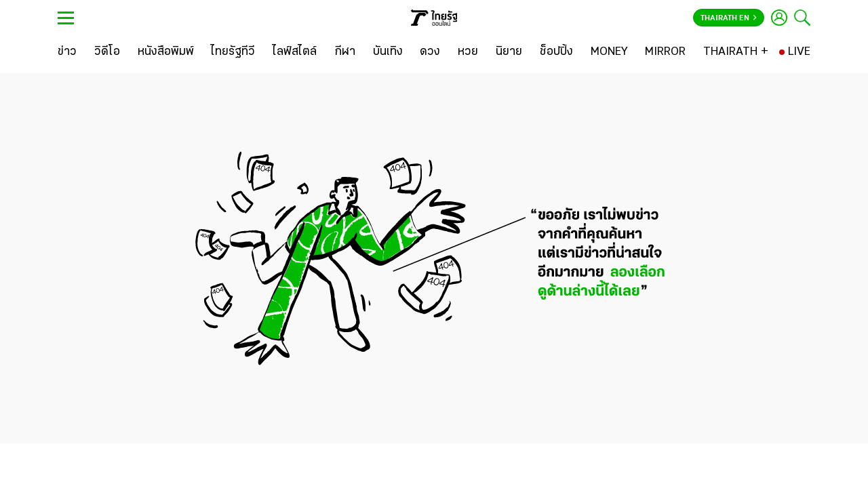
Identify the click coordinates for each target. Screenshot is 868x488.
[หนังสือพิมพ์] (166, 52)
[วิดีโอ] (107, 52)
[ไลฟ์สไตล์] (295, 52)
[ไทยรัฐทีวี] (233, 52)
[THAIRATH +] (736, 52)
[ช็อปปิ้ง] (556, 52)
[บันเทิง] (388, 52)
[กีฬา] (345, 52)
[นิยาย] (509, 52)
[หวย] (468, 52)
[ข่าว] (67, 52)
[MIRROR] (665, 52)
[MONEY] (609, 52)
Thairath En (729, 18)
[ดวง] (430, 52)
